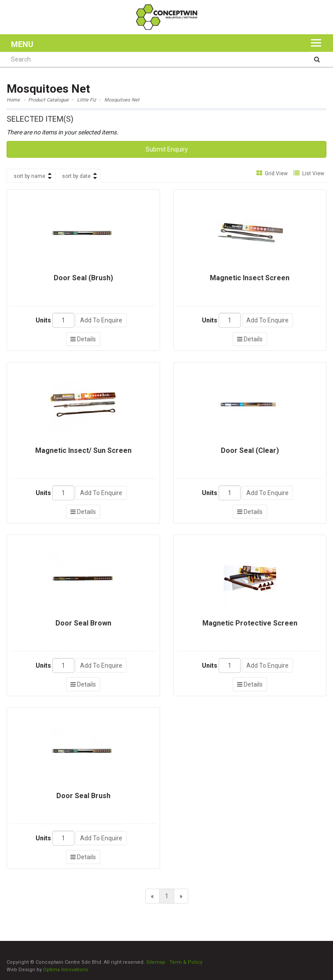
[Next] (181, 896)
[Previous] (152, 896)
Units (43, 320)
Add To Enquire (101, 320)
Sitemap (156, 962)
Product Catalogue (48, 100)
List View (309, 174)
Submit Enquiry (167, 149)
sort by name (29, 176)
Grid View (272, 174)
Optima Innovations (66, 970)
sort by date (76, 176)
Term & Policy (186, 962)
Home (13, 100)
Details (83, 339)
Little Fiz (86, 100)
